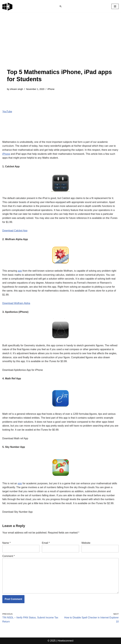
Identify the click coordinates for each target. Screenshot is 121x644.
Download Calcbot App (15, 231)
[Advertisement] (60, 45)
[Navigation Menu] (115, 6)
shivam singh (16, 89)
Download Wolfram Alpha (16, 303)
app (20, 271)
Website (86, 543)
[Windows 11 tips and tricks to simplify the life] (8, 6)
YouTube (7, 112)
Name (6, 543)
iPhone (51, 89)
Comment (9, 556)
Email (46, 543)
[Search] (61, 6)
